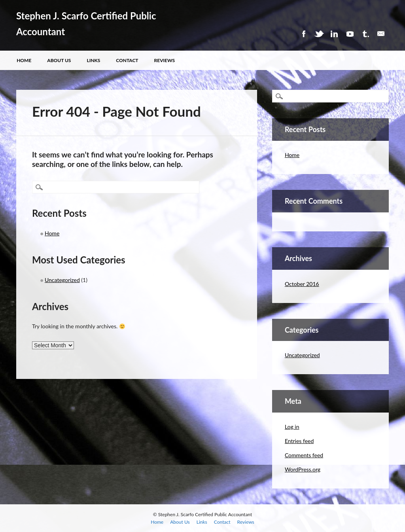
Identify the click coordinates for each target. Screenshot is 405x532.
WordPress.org (303, 469)
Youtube (350, 34)
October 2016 (302, 284)
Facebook (303, 34)
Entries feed (299, 441)
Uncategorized (62, 280)
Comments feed (304, 455)
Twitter (319, 34)
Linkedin (334, 34)
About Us (59, 60)
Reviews (165, 60)
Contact (127, 60)
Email (381, 34)
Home (24, 60)
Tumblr (365, 34)
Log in (292, 427)
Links (93, 60)
